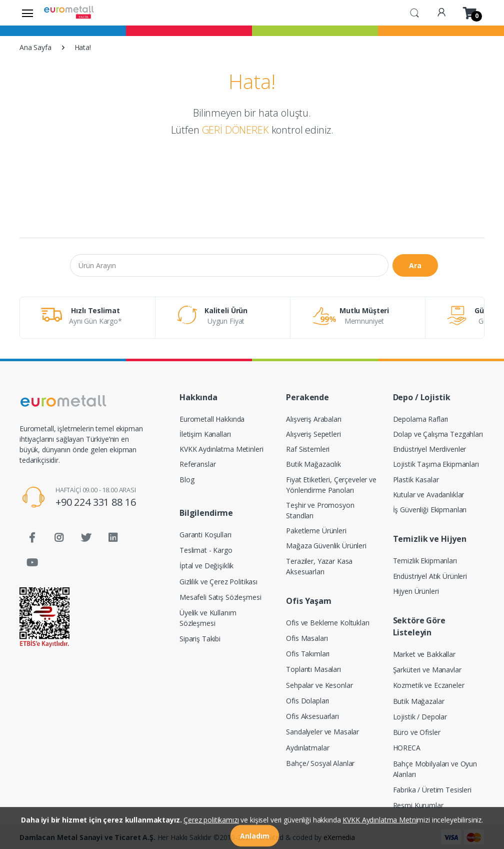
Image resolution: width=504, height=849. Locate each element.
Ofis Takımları (308, 654)
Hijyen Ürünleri (416, 591)
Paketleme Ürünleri (316, 531)
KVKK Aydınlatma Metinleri (221, 449)
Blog (187, 480)
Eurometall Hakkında (212, 419)
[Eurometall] (69, 13)
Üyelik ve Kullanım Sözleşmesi (208, 618)
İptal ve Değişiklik (206, 566)
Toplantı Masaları (313, 669)
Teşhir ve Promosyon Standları (320, 510)
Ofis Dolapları (307, 701)
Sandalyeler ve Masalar (322, 732)
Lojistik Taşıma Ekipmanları (436, 464)
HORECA (407, 748)
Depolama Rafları (421, 419)
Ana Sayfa (35, 47)
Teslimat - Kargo (206, 550)
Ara (415, 265)
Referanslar (197, 464)
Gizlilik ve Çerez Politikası (218, 582)
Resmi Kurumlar (418, 805)
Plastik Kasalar (416, 480)
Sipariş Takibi (200, 639)
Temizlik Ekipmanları (425, 561)
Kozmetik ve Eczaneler (429, 685)
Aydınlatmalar (307, 748)
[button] (414, 12)
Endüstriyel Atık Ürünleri (430, 576)
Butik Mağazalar (419, 701)
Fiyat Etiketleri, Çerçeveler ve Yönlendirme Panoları (331, 485)
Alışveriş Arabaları (313, 419)
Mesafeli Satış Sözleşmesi (220, 597)
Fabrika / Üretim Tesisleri (432, 790)
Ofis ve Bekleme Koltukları (327, 623)
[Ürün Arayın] (229, 265)
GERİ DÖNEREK (235, 130)
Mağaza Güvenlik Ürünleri (326, 546)
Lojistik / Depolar (420, 717)
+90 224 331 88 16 (96, 502)
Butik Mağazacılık (313, 464)
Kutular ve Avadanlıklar (429, 495)
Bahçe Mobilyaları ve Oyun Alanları (435, 769)
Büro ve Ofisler (417, 732)
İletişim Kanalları (205, 434)
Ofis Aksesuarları (312, 716)
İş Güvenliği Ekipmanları (430, 510)
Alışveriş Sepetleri (313, 434)
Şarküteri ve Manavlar (427, 670)
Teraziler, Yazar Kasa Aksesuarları (319, 566)
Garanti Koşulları (205, 535)
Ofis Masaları (307, 638)
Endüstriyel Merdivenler (430, 449)
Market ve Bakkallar (424, 654)
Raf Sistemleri (308, 449)
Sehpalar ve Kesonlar (319, 685)
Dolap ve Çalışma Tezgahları (438, 434)
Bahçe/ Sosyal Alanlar (320, 763)
